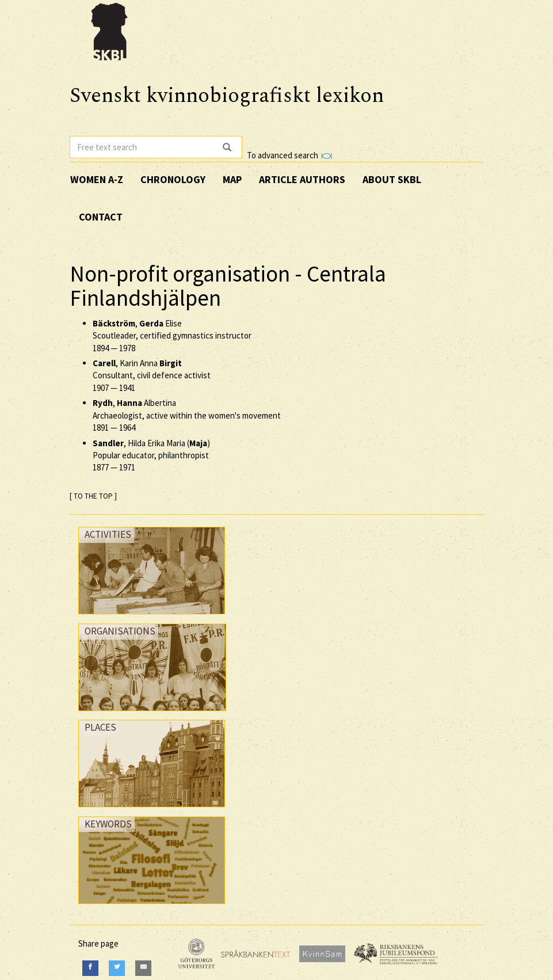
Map (232, 179)
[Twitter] (117, 968)
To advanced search (289, 155)
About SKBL (392, 179)
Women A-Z (97, 179)
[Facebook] (90, 968)
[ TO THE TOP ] (93, 496)
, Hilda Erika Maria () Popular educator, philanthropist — (151, 455)
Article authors (302, 179)
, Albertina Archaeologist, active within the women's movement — (187, 415)
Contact (101, 217)
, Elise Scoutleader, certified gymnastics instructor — (172, 336)
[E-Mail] (143, 968)
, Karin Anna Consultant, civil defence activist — (152, 375)
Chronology (173, 179)
